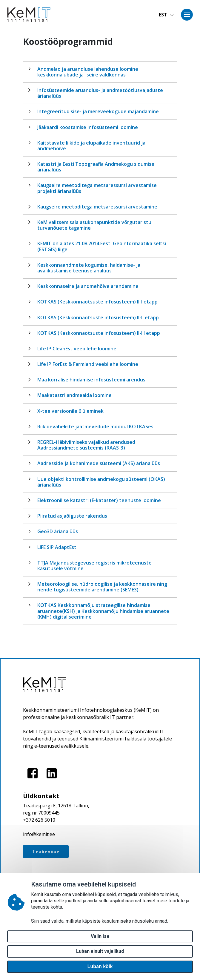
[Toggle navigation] (187, 15)
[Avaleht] (31, 15)
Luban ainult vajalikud (100, 951)
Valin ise (100, 936)
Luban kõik (100, 966)
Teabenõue (46, 852)
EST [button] (166, 15)
